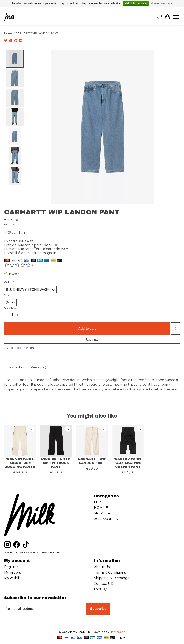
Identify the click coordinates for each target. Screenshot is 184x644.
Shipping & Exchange (112, 578)
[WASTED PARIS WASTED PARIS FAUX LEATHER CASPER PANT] (128, 441)
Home (8, 33)
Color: (9, 282)
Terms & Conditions (110, 572)
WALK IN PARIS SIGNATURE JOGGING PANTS (20, 463)
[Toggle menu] (176, 17)
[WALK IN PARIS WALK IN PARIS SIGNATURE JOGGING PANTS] (20, 441)
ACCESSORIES (106, 519)
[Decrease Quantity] (7, 315)
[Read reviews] (18, 265)
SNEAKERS (103, 513)
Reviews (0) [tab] (40, 367)
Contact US (103, 584)
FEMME (100, 502)
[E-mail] (45, 609)
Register (11, 567)
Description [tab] (16, 367)
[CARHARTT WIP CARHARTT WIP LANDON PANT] (92, 441)
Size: (8, 295)
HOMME (101, 508)
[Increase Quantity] (18, 315)
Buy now (92, 340)
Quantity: (10, 307)
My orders (12, 572)
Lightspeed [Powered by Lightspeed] (118, 632)
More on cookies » (161, 4)
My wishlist (13, 578)
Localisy (100, 589)
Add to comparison (19, 348)
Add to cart (87, 329)
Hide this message (136, 4)
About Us (102, 567)
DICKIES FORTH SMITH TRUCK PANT (56, 463)
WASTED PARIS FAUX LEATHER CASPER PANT (128, 463)
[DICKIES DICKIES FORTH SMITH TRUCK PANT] (56, 441)
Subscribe (98, 609)
